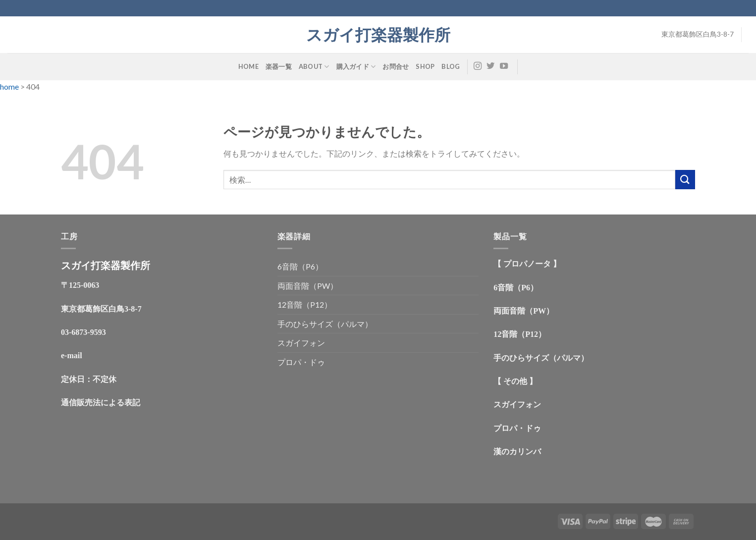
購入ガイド (356, 67)
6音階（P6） (300, 266)
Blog (451, 66)
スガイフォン (301, 343)
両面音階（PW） (308, 286)
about (314, 67)
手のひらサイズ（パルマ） (325, 324)
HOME (248, 66)
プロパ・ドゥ (301, 362)
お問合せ (396, 66)
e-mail (72, 355)
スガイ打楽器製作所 (386, 35)
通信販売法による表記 (101, 403)
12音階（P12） (305, 304)
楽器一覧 (279, 66)
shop (425, 66)
